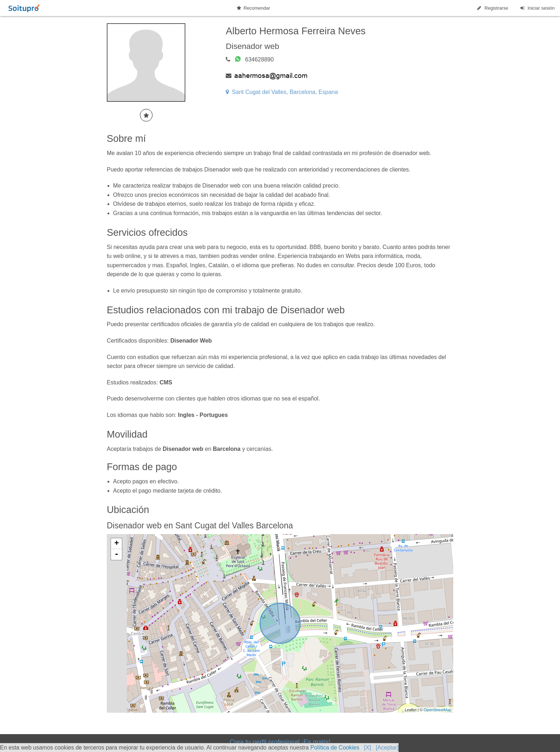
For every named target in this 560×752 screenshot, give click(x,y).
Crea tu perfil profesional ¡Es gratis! (280, 742)
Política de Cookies (335, 748)
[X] (367, 748)
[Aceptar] (387, 748)
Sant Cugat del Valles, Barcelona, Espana (282, 92)
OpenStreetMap (437, 710)
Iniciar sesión (537, 8)
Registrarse (492, 8)
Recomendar (253, 8)
